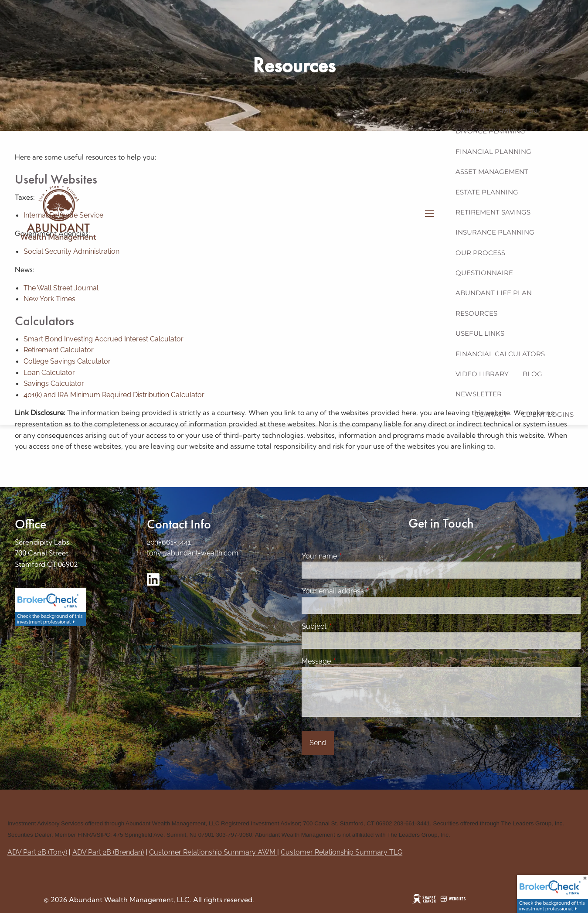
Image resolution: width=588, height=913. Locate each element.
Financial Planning (493, 152)
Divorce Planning (490, 131)
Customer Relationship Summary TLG (342, 852)
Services (472, 91)
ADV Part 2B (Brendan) (108, 852)
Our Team (474, 50)
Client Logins (547, 414)
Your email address (366, 591)
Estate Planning (487, 192)
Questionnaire (484, 273)
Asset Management (492, 172)
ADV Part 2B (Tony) (37, 852)
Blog (532, 374)
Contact (491, 414)
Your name (353, 556)
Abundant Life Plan (494, 293)
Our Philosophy (538, 50)
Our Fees (473, 70)
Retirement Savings (493, 212)
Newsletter (479, 394)
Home (563, 10)
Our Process (480, 253)
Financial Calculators (500, 354)
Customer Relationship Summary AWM (213, 852)
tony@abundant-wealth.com (193, 553)
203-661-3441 (169, 542)
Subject (348, 626)
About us (473, 30)
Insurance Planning (495, 232)
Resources (476, 313)
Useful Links (480, 333)
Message (350, 661)
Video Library (482, 374)
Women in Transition (496, 111)
